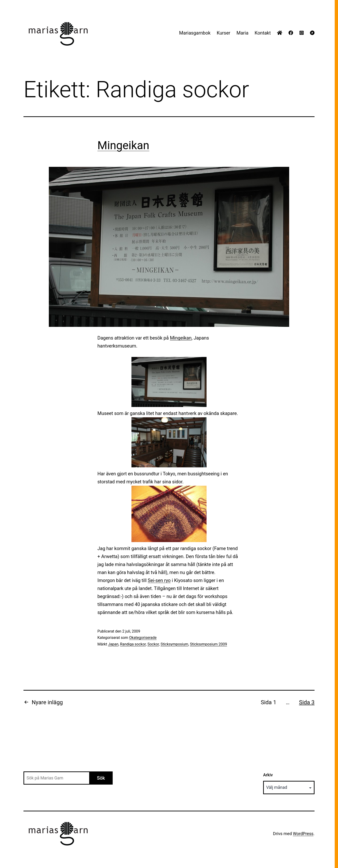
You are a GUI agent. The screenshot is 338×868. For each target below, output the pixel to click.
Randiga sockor (133, 644)
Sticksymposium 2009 (208, 644)
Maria (242, 33)
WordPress (303, 834)
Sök (101, 778)
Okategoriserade (143, 638)
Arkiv (268, 775)
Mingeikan (123, 145)
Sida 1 (269, 702)
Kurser (223, 33)
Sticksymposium (174, 644)
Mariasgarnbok (195, 33)
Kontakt (263, 33)
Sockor (153, 644)
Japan (113, 644)
